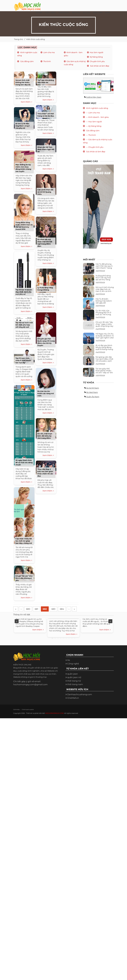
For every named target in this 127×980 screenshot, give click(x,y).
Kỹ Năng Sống (96, 57)
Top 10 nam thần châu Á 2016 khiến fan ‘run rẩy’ (23, 360)
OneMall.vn (73, 705)
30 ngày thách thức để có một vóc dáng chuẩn (24, 462)
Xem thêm (26, 102)
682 (46, 609)
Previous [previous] (17, 628)
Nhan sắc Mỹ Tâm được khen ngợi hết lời (46, 149)
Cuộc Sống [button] (50, 13)
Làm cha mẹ (49, 52)
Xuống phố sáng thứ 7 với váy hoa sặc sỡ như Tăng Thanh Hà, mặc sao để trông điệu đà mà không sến (104, 281)
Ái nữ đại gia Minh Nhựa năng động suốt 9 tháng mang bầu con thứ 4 (104, 348)
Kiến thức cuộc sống (36, 39)
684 (64, 609)
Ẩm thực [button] (76, 13)
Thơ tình (47, 61)
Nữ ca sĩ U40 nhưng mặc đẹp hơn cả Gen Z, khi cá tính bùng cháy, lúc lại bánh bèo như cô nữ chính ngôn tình (105, 292)
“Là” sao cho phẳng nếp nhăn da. (46, 81)
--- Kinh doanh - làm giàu (97, 117)
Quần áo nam (93, 397)
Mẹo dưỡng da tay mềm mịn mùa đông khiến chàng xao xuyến (23, 168)
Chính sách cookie (27, 716)
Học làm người (97, 52)
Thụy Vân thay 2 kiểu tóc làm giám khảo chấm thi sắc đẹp (45, 473)
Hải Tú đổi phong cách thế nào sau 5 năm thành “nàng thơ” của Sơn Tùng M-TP (104, 268)
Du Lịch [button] (87, 13)
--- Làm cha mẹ (93, 113)
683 (55, 609)
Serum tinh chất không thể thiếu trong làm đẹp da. (23, 82)
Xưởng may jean (94, 97)
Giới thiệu (16, 716)
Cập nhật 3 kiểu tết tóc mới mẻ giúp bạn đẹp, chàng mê (24, 541)
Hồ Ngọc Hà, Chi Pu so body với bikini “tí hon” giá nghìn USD (105, 336)
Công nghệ (73, 670)
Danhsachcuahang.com (80, 701)
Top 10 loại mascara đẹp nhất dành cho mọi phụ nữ (24, 292)
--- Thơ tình (91, 135)
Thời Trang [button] (64, 13)
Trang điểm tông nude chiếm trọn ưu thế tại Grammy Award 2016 (24, 226)
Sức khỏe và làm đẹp (99, 66)
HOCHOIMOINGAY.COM (54, 720)
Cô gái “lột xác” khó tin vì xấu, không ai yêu (24, 578)
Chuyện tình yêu (97, 61)
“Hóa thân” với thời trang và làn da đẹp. (46, 115)
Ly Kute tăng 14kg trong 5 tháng (45, 289)
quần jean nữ (74, 684)
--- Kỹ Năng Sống (94, 126)
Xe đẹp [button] (39, 13)
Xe (69, 667)
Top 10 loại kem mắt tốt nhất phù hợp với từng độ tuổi (24, 325)
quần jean (73, 681)
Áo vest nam (92, 392)
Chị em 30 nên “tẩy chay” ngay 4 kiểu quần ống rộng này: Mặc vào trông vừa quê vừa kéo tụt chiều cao (105, 327)
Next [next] (110, 628)
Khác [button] (108, 13)
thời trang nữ (74, 688)
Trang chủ (18, 39)
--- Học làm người (94, 122)
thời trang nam (75, 691)
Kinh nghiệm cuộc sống (97, 108)
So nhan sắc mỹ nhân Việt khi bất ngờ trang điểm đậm (45, 243)
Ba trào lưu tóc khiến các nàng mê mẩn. (46, 393)
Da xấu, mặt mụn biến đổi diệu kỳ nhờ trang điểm (45, 436)
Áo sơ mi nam (93, 388)
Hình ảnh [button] (98, 13)
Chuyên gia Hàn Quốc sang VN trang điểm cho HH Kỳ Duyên (46, 342)
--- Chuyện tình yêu (95, 147)
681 (38, 609)
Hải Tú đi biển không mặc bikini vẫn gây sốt (104, 301)
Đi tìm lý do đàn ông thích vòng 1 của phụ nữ (23, 126)
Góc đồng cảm (27, 61)
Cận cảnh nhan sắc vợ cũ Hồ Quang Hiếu (45, 192)
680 (29, 609)
